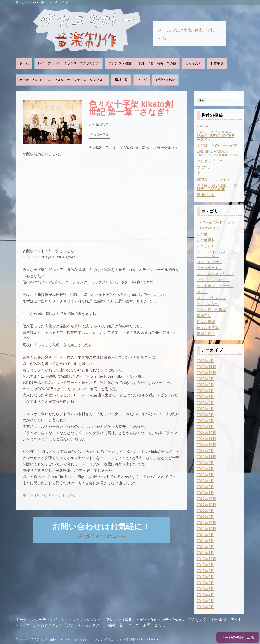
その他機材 (206, 240)
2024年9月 (206, 451)
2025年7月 (206, 391)
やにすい (204, 167)
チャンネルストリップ (215, 274)
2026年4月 (206, 361)
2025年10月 (206, 373)
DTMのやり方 (208, 228)
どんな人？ (193, 63)
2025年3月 (206, 415)
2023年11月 (206, 457)
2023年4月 (206, 481)
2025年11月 (206, 367)
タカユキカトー (210, 268)
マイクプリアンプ (211, 298)
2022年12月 (206, 499)
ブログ (142, 80)
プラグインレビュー (213, 280)
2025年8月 (206, 385)
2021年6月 (206, 541)
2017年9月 (206, 565)
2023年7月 (206, 469)
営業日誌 (204, 316)
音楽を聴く (206, 334)
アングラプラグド (211, 161)
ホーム (24, 63)
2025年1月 (206, 427)
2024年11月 (206, 439)
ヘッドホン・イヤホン (215, 286)
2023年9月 (206, 463)
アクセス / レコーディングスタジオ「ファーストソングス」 (62, 80)
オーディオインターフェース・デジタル (219, 254)
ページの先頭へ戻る (238, 637)
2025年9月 (206, 379)
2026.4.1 (204, 126)
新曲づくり (206, 195)
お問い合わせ (165, 80)
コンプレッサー (210, 262)
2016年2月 (206, 607)
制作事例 (217, 63)
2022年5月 (206, 517)
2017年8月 (206, 571)
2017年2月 (206, 583)
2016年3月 (206, 601)
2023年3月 (206, 487)
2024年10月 (206, 445)
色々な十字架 (99, 135)
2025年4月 (206, 409)
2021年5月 (206, 547)
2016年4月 (206, 595)
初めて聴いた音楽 (211, 310)
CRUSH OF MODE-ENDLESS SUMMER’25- (217, 153)
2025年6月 (206, 397)
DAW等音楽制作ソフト (216, 222)
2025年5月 (206, 403)
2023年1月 (206, 493)
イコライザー (208, 246)
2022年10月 (206, 505)
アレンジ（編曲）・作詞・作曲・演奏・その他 (142, 63)
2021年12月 (206, 523)
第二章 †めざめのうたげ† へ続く (50, 495)
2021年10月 (206, 529)
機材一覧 (121, 80)
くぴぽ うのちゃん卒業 (217, 146)
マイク (202, 292)
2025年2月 (206, 421)
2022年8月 (206, 511)
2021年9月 (206, 535)
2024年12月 (206, 433)
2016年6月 (206, 589)
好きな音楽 (206, 322)
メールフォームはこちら (101, 536)
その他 (202, 234)
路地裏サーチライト (213, 179)
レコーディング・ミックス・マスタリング (69, 63)
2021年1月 (206, 553)
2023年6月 (206, 475)
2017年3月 (206, 577)
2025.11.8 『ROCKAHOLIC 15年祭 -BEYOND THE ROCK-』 (219, 136)
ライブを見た (208, 304)
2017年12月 (206, 559)
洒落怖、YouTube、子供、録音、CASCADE (219, 187)
